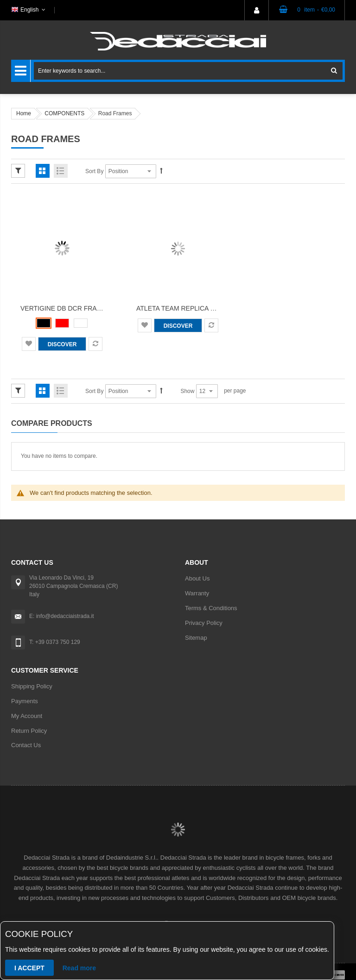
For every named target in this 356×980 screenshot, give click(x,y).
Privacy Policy (204, 623)
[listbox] (62, 323)
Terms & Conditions (211, 608)
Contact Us (26, 745)
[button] (29, 344)
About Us (197, 578)
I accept (29, 968)
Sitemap (196, 638)
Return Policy (29, 731)
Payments (25, 701)
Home (24, 113)
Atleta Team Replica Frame (185, 308)
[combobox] (188, 71)
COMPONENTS (64, 113)
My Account (27, 716)
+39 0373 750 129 (58, 642)
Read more (79, 968)
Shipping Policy (32, 686)
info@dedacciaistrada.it (65, 616)
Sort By (94, 171)
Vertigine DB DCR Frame (64, 308)
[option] (44, 323)
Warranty (197, 593)
